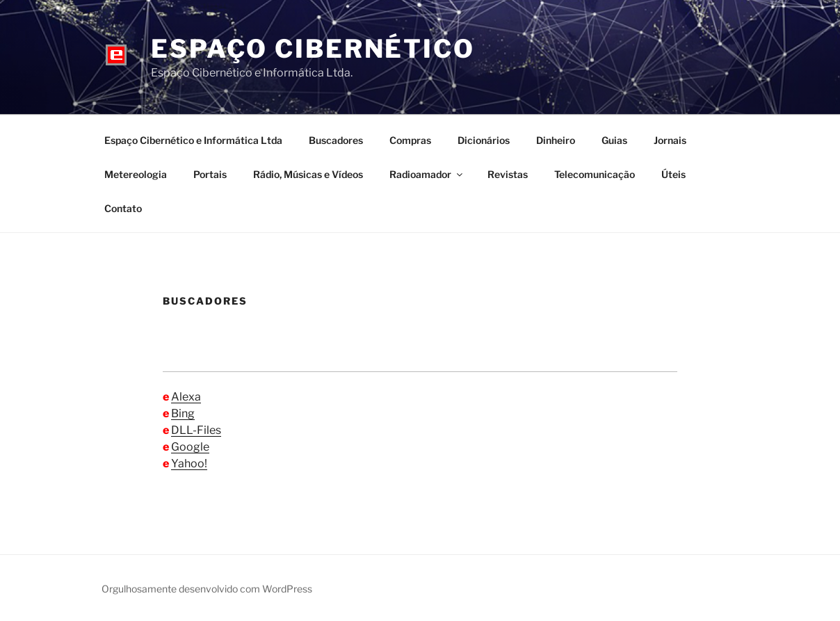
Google (190, 447)
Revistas (508, 174)
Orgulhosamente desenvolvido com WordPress (207, 589)
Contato (123, 208)
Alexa (186, 397)
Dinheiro (556, 140)
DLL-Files (196, 430)
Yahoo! (189, 463)
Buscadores (336, 140)
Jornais (670, 140)
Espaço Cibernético (313, 49)
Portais (210, 174)
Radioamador (427, 174)
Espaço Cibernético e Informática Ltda (193, 140)
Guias (614, 140)
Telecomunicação (595, 174)
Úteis (673, 174)
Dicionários (484, 140)
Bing (183, 413)
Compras (410, 140)
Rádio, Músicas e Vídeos (308, 174)
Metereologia (136, 174)
